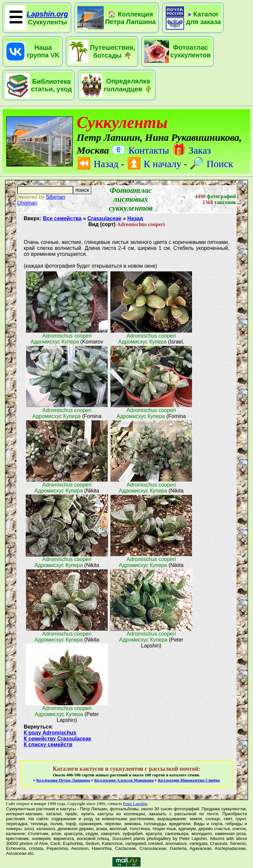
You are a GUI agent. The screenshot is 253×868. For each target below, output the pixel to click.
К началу (154, 164)
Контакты (140, 150)
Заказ (191, 150)
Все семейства (62, 218)
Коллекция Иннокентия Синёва (189, 780)
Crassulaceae (104, 218)
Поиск (211, 164)
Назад (98, 164)
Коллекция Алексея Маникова (124, 780)
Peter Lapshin (135, 804)
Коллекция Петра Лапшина (63, 780)
